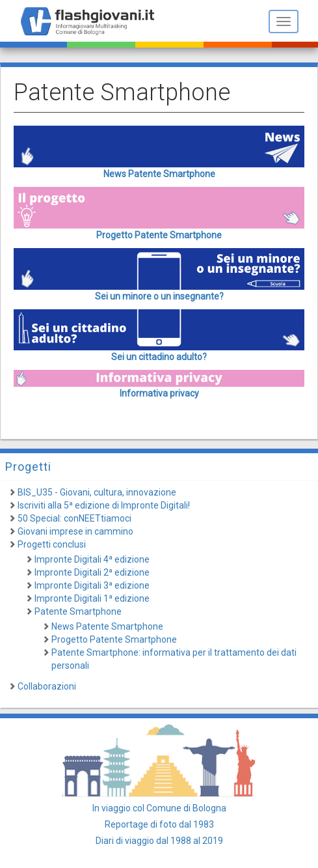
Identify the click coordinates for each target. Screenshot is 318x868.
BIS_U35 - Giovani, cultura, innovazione (97, 492)
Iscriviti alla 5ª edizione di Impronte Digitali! (104, 505)
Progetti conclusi (52, 544)
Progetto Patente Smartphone (114, 639)
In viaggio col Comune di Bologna (159, 808)
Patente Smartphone (78, 611)
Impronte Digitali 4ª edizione (92, 559)
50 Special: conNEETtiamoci (74, 518)
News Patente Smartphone (107, 626)
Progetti (28, 467)
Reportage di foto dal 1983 (159, 824)
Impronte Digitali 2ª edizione (92, 572)
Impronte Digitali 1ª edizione (92, 598)
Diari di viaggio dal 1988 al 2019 (159, 841)
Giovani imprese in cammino (75, 531)
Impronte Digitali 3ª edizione (92, 585)
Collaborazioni (47, 686)
